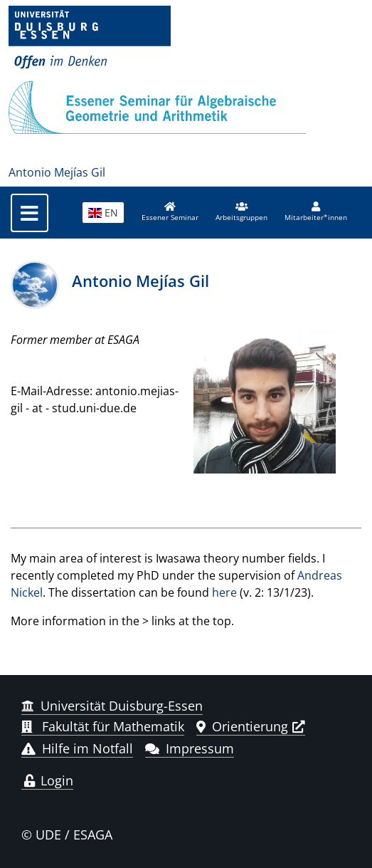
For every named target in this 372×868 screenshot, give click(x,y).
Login (47, 780)
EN (103, 213)
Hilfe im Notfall (77, 748)
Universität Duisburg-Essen (112, 706)
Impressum (190, 748)
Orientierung (242, 726)
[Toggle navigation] (30, 213)
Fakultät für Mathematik (103, 726)
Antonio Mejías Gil (57, 172)
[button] (241, 212)
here (224, 592)
